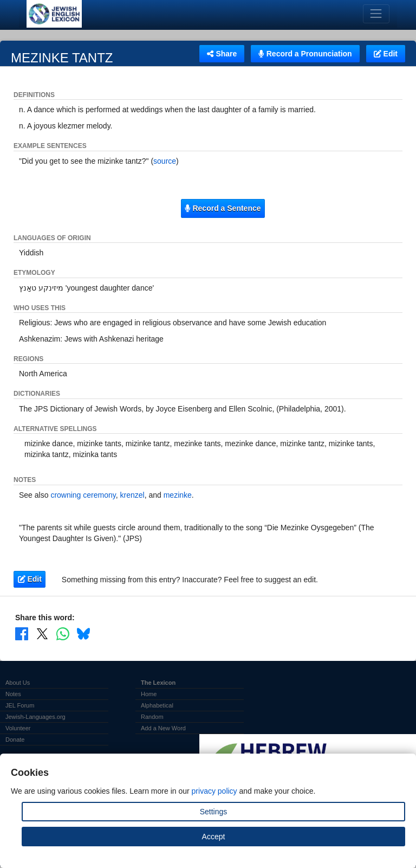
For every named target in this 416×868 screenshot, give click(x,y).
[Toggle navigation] (376, 14)
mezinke (178, 495)
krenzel (132, 495)
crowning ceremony (83, 495)
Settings (214, 812)
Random (152, 717)
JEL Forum (20, 705)
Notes (13, 694)
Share (222, 54)
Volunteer (18, 728)
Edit (386, 54)
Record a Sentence (223, 208)
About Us (18, 683)
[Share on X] (42, 634)
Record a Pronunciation (305, 54)
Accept (214, 837)
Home (149, 694)
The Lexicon (158, 683)
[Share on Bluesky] (83, 634)
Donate (15, 740)
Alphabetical (157, 705)
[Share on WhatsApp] (63, 634)
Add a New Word (163, 728)
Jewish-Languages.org (35, 717)
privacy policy (214, 791)
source (165, 161)
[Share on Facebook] (22, 634)
